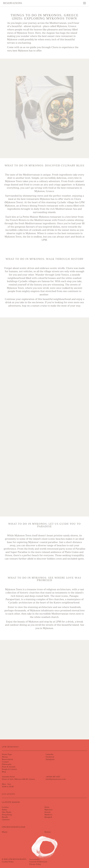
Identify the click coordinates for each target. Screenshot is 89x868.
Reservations (13, 3)
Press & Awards (9, 767)
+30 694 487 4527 (53, 777)
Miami (5, 832)
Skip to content (11, 11)
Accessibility (35, 859)
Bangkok (48, 817)
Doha (47, 807)
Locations (8, 794)
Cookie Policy (8, 862)
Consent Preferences (38, 862)
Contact (5, 762)
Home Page (7, 754)
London (5, 807)
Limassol (6, 820)
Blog (4, 772)
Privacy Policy (35, 864)
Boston (48, 832)
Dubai (4, 810)
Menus (5, 757)
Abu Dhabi (6, 812)
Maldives (48, 815)
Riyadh (5, 817)
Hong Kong (7, 815)
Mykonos (48, 810)
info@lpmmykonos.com (56, 779)
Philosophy (7, 764)
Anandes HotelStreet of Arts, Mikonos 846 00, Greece (18, 778)
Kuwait (47, 812)
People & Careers (9, 769)
